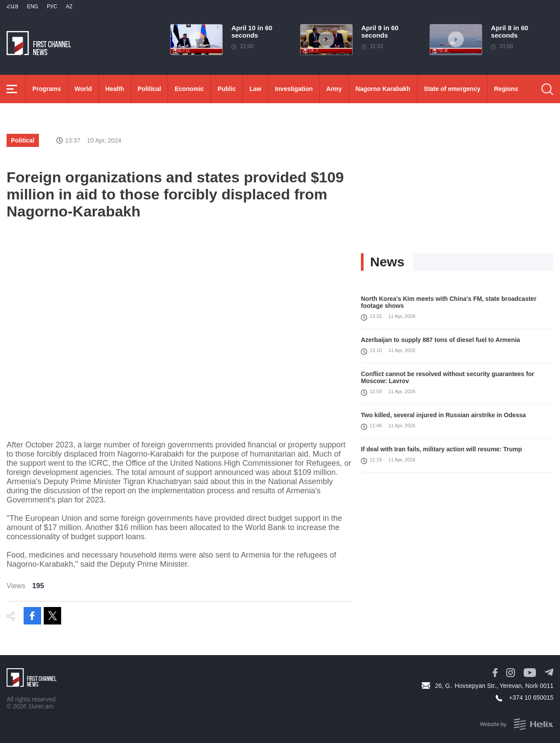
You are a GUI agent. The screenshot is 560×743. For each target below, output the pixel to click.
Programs (47, 89)
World (83, 89)
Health (115, 89)
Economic (189, 89)
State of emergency (452, 89)
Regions (506, 89)
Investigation (294, 89)
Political (150, 89)
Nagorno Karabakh (383, 89)
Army (334, 89)
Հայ (12, 7)
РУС (52, 7)
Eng (32, 7)
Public (227, 89)
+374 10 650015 (531, 698)
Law (255, 89)
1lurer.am (41, 706)
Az (69, 7)
